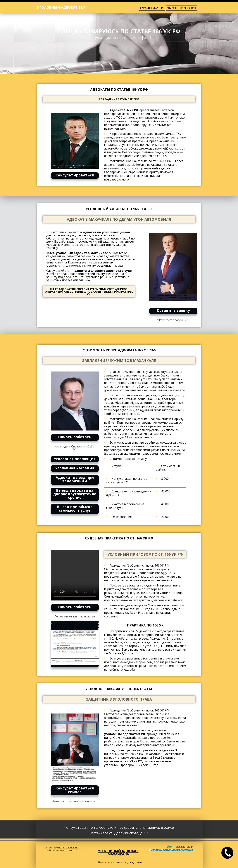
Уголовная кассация (75, 468)
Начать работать (75, 437)
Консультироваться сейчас (75, 790)
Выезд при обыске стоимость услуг (75, 508)
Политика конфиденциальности (63, 850)
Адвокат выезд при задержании (75, 479)
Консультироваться (75, 175)
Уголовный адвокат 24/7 (61, 7)
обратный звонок (181, 8)
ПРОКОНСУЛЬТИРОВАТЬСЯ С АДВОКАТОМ (171, 850)
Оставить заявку (173, 310)
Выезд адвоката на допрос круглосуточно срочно (75, 494)
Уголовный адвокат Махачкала (118, 853)
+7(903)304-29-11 (152, 8)
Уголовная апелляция (75, 459)
